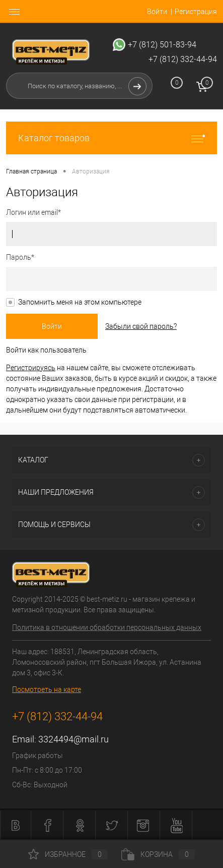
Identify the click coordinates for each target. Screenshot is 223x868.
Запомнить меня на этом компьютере (80, 302)
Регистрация (196, 12)
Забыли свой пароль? (141, 326)
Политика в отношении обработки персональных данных (107, 627)
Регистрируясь (31, 368)
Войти (157, 12)
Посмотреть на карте (47, 689)
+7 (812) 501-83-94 (162, 45)
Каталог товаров (111, 138)
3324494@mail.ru (73, 739)
